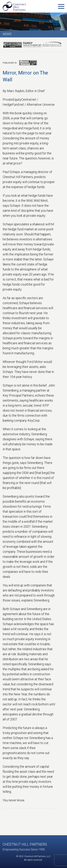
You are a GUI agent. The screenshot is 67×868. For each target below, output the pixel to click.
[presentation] (5, 45)
